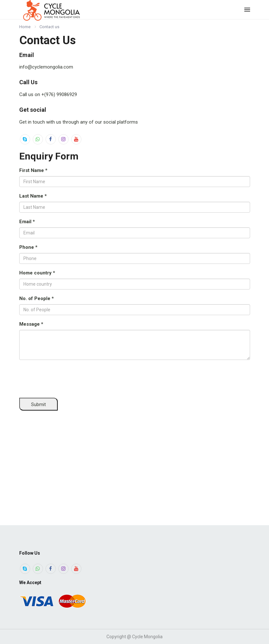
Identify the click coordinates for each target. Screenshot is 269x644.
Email (27, 222)
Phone (28, 247)
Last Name (33, 196)
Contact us (49, 27)
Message (31, 324)
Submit (38, 404)
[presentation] (68, 377)
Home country (37, 273)
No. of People (37, 298)
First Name (33, 170)
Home (25, 27)
